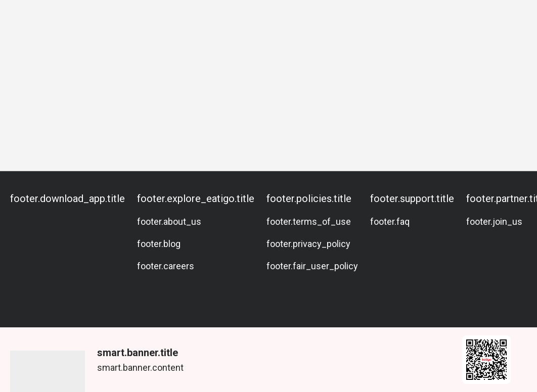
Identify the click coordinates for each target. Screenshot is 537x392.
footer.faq (390, 222)
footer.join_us (494, 222)
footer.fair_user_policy (312, 266)
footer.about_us (169, 222)
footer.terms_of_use (309, 222)
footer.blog (159, 244)
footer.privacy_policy (308, 244)
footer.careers (166, 266)
